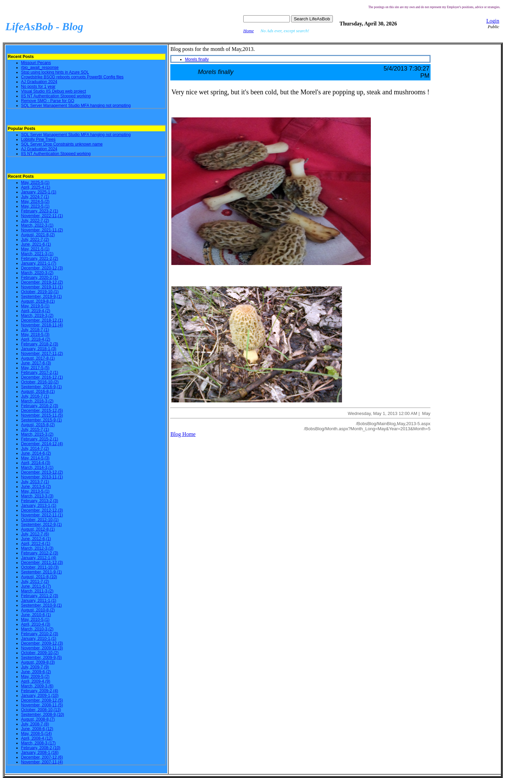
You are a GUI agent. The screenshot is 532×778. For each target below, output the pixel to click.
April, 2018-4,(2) (36, 339)
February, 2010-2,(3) (40, 634)
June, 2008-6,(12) (37, 729)
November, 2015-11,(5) (42, 415)
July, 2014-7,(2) (35, 449)
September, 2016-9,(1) (41, 387)
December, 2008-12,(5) (42, 700)
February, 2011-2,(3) (40, 596)
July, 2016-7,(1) (35, 396)
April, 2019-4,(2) (36, 311)
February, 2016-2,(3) (40, 406)
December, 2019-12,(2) (42, 282)
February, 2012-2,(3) (40, 553)
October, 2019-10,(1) (40, 292)
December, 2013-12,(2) (42, 472)
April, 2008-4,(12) (37, 738)
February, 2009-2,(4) (40, 691)
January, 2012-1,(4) (39, 558)
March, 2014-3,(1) (37, 468)
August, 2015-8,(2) (38, 425)
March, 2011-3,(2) (37, 591)
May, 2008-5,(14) (36, 734)
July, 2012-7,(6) (35, 534)
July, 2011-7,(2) (35, 582)
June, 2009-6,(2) (36, 672)
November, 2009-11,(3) (42, 648)
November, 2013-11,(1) (42, 477)
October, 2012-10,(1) (40, 520)
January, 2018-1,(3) (39, 349)
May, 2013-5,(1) (35, 491)
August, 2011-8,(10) (39, 577)
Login (493, 21)
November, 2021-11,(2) (42, 230)
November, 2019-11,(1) (42, 287)
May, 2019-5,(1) (35, 306)
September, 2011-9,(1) (41, 572)
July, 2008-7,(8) (35, 724)
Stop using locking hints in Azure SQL (55, 72)
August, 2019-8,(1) (38, 301)
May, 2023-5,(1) (35, 206)
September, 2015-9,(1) (41, 420)
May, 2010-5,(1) (35, 620)
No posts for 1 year (38, 87)
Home (249, 31)
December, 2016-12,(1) (42, 377)
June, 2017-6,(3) (36, 363)
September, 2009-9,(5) (41, 658)
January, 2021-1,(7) (39, 263)
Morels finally (197, 59)
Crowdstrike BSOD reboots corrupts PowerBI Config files (72, 77)
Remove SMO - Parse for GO (48, 101)
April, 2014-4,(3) (36, 463)
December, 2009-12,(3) (42, 643)
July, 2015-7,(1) (35, 430)
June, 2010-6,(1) (36, 615)
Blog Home (183, 434)
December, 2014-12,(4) (42, 444)
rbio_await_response (40, 68)
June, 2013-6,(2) (36, 487)
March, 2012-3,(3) (37, 548)
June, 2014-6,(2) (36, 453)
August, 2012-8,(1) (38, 529)
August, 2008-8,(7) (38, 719)
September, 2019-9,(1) (41, 297)
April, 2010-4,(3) (36, 624)
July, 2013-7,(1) (35, 482)
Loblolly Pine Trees (38, 139)
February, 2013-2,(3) (40, 501)
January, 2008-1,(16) (40, 753)
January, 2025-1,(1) (39, 192)
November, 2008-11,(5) (42, 705)
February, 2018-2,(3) (40, 344)
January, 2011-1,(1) (39, 601)
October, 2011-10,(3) (40, 567)
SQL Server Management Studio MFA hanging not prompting (76, 106)
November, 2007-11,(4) (42, 762)
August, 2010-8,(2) (38, 610)
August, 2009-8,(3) (38, 662)
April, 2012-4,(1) (36, 544)
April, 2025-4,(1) (36, 187)
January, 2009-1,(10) (40, 696)
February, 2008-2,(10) (41, 748)
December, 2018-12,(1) (42, 320)
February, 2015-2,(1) (40, 439)
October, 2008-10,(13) (41, 710)
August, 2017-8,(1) (38, 358)
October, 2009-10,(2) (40, 653)
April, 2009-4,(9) (36, 681)
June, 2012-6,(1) (36, 539)
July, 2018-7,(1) (35, 330)
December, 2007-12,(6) (42, 757)
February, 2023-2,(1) (40, 211)
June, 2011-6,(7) (36, 586)
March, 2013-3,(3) (37, 496)
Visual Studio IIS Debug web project (53, 91)
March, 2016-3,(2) (37, 401)
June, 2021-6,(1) (36, 244)
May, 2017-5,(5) (35, 368)
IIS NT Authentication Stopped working (56, 96)
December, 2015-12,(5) (42, 411)
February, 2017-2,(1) (40, 373)
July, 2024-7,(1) (35, 197)
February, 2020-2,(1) (40, 278)
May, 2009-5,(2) (35, 677)
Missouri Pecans (36, 63)
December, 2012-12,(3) (42, 510)
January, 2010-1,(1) (39, 639)
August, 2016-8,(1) (38, 392)
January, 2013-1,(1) (39, 506)
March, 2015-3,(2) (37, 434)
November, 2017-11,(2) (42, 354)
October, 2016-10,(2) (40, 382)
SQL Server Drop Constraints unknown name (62, 144)
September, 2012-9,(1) (41, 525)
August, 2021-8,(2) (38, 235)
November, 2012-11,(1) (42, 515)
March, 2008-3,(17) (38, 743)
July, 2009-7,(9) (35, 667)
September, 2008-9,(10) (43, 715)
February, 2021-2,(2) (40, 259)
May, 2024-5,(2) (35, 202)
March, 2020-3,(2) (37, 273)
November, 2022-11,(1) (42, 216)
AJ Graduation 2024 (39, 82)
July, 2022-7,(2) (35, 221)
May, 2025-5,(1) (35, 183)
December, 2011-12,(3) (42, 563)
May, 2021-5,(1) (35, 249)
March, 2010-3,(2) (37, 629)
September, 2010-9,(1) (41, 605)
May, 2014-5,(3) (35, 458)
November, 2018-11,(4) (42, 325)
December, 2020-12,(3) (42, 268)
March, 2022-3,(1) (37, 225)
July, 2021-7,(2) (35, 240)
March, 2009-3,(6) (37, 686)
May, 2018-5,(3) (35, 335)
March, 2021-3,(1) (37, 254)
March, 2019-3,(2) (37, 316)
